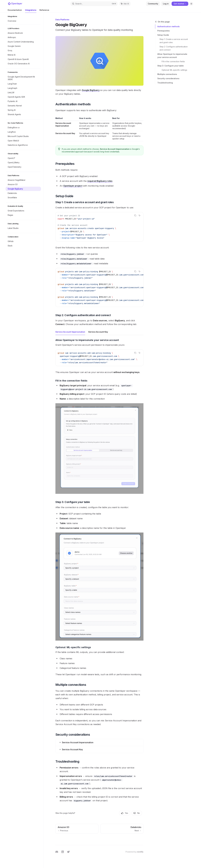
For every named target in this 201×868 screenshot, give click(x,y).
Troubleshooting (165, 83)
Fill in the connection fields (173, 61)
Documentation (15, 11)
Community (153, 4)
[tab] (70, 332)
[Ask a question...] (99, 844)
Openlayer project (73, 186)
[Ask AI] (139, 215)
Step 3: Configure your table (171, 66)
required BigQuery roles (100, 181)
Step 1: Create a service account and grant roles (174, 41)
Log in (166, 4)
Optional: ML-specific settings (174, 70)
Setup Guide (163, 35)
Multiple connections (167, 74)
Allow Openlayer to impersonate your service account (172, 56)
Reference (44, 11)
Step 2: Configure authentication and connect (174, 48)
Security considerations (168, 78)
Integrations (31, 11)
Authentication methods (169, 26)
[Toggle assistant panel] (125, 4)
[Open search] (94, 4)
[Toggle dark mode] (191, 4)
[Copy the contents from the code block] (135, 215)
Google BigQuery (91, 90)
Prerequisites (164, 31)
